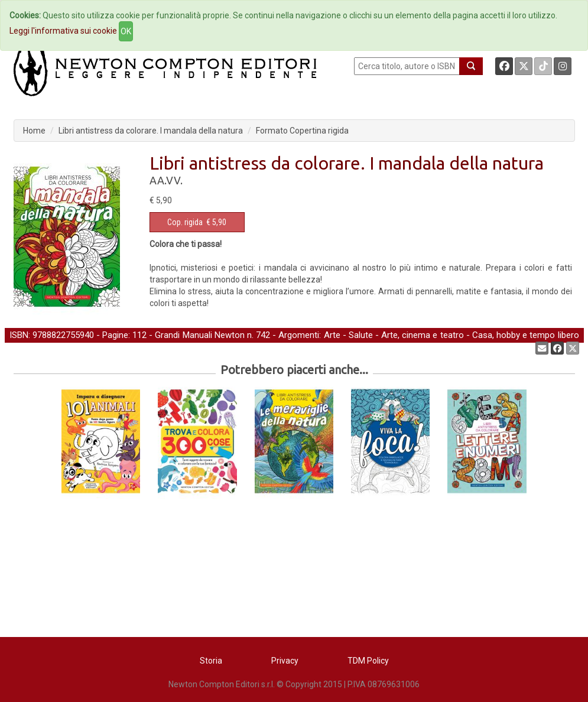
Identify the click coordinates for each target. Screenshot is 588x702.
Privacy (285, 661)
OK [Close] (126, 31)
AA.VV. (166, 180)
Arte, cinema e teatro (422, 335)
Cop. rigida (185, 222)
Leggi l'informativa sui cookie (63, 31)
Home (34, 131)
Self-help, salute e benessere (72, 347)
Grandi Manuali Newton (199, 335)
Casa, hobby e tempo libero (526, 335)
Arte (332, 335)
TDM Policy (368, 661)
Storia (211, 661)
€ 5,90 (197, 222)
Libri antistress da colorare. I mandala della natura (151, 131)
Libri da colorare (168, 347)
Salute (361, 335)
